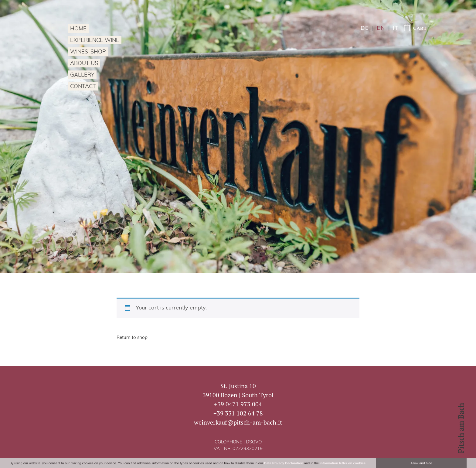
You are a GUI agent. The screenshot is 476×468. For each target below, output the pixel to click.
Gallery (82, 75)
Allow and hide (421, 463)
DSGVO (254, 442)
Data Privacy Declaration (284, 463)
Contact (83, 87)
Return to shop (132, 338)
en (381, 28)
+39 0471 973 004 (238, 404)
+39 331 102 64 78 (238, 413)
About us (84, 64)
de (365, 28)
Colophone (228, 442)
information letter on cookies (343, 463)
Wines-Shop (88, 52)
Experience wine (95, 41)
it (396, 28)
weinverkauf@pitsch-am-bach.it (238, 422)
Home (78, 29)
